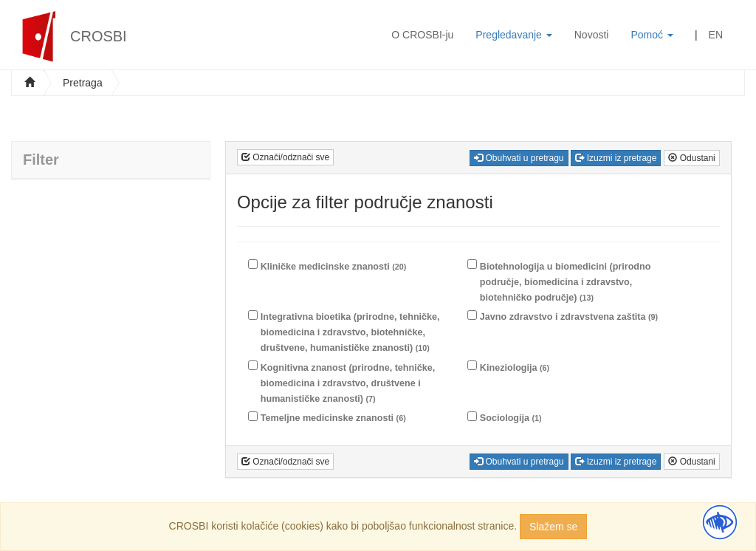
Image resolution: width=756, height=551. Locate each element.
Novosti (592, 35)
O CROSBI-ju (422, 35)
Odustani (691, 158)
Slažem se (553, 527)
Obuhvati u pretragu (519, 158)
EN (716, 35)
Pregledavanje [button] (513, 35)
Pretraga (83, 83)
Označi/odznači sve (285, 157)
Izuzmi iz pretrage (616, 158)
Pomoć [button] (652, 35)
